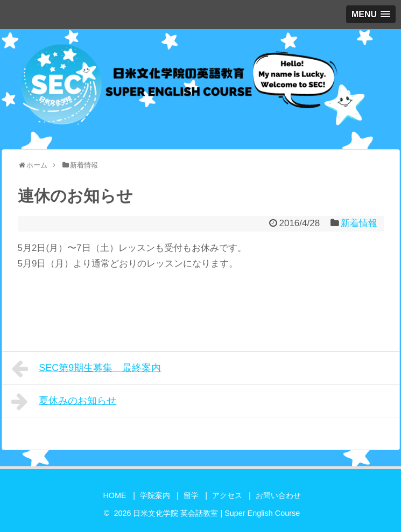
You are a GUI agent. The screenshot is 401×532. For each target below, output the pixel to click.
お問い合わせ (278, 495)
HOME (114, 495)
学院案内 (155, 495)
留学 (191, 495)
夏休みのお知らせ (64, 402)
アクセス (227, 495)
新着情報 (359, 223)
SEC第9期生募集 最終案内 (86, 369)
